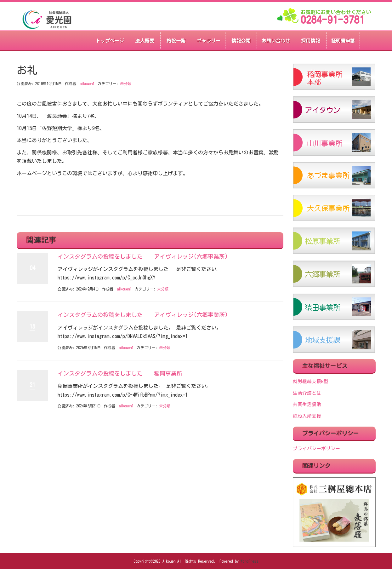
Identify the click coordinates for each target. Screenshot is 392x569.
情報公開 (241, 41)
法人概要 (145, 41)
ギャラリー (209, 41)
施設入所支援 (307, 416)
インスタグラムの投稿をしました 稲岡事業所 (120, 373)
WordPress (250, 561)
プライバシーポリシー (316, 448)
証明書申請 (343, 41)
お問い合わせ (276, 41)
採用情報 (310, 41)
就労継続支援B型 (311, 381)
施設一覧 (176, 41)
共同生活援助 (307, 404)
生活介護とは (307, 393)
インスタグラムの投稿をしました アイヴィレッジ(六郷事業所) (143, 256)
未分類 (126, 83)
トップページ (110, 41)
